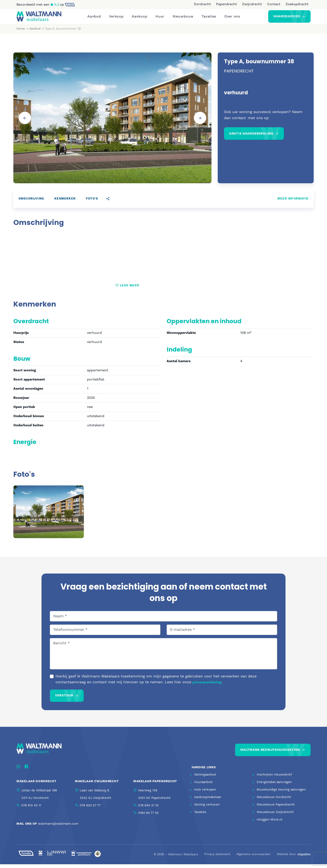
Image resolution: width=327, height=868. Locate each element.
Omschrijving (31, 202)
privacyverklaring (207, 686)
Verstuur (64, 699)
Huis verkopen (205, 794)
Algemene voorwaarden (253, 858)
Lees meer (127, 289)
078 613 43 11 (31, 809)
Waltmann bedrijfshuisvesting (270, 753)
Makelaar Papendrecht (155, 785)
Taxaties (209, 18)
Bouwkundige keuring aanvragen (281, 794)
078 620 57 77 (90, 809)
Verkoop (116, 18)
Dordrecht (202, 4)
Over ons (232, 18)
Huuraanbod (203, 786)
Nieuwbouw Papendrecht (276, 809)
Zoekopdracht (297, 4)
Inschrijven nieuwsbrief (274, 779)
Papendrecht (226, 4)
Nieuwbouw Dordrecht (274, 801)
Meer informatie (293, 202)
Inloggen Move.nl (270, 824)
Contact (274, 4)
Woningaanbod (205, 779)
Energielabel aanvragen (274, 786)
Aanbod (94, 18)
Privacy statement (217, 858)
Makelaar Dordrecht (36, 785)
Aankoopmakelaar (208, 801)
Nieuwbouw (183, 18)
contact (239, 122)
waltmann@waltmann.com (58, 827)
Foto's (92, 202)
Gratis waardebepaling (251, 137)
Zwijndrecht (252, 4)
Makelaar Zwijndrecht (97, 785)
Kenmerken (65, 202)
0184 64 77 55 (148, 817)
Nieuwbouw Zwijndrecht (275, 816)
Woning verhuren (207, 809)
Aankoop (140, 18)
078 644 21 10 (148, 809)
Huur (160, 18)
